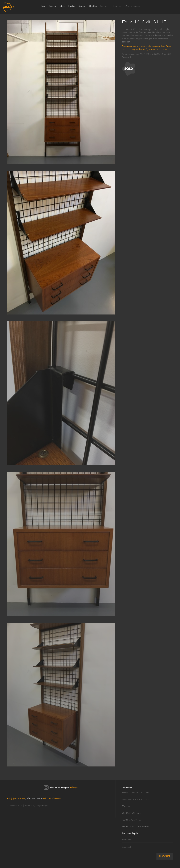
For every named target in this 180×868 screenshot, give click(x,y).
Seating (52, 6)
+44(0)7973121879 (16, 799)
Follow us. (74, 788)
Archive (103, 6)
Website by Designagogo (36, 806)
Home (43, 6)
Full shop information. (52, 799)
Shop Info (117, 6)
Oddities (93, 6)
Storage (82, 6)
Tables (62, 6)
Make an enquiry (132, 6)
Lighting (72, 6)
